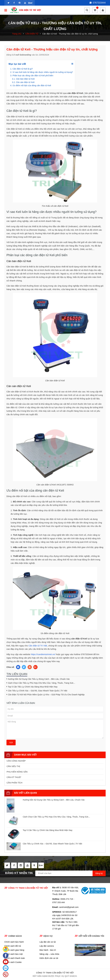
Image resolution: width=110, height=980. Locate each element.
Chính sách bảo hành (14, 942)
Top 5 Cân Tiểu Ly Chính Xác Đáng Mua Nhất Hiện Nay (33, 687)
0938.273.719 (67, 899)
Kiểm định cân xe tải (49, 958)
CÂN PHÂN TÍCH (14, 783)
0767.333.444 (59, 902)
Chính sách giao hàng (14, 950)
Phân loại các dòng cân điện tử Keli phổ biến (33, 76)
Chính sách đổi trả (13, 946)
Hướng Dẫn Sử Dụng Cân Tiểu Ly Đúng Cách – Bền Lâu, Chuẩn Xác (39, 679)
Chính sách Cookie (13, 962)
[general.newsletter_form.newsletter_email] (70, 873)
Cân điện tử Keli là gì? (23, 69)
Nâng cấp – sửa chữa (49, 954)
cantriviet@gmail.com (69, 907)
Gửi (11, 742)
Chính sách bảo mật (14, 954)
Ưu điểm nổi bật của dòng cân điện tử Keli (32, 85)
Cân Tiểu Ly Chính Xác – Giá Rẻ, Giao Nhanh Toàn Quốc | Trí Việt (38, 691)
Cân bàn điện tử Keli (25, 79)
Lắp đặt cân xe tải (48, 942)
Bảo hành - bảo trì (48, 950)
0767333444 (98, 3)
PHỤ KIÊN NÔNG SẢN (17, 772)
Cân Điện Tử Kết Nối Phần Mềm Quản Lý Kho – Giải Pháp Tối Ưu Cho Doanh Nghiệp (46, 695)
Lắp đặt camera (47, 946)
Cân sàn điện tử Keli (25, 82)
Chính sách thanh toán (15, 958)
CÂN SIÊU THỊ (13, 766)
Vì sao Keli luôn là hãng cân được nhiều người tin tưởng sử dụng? (43, 72)
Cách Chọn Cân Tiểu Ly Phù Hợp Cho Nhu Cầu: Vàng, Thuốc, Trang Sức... (41, 683)
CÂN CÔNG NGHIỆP (16, 761)
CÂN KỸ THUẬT (14, 777)
